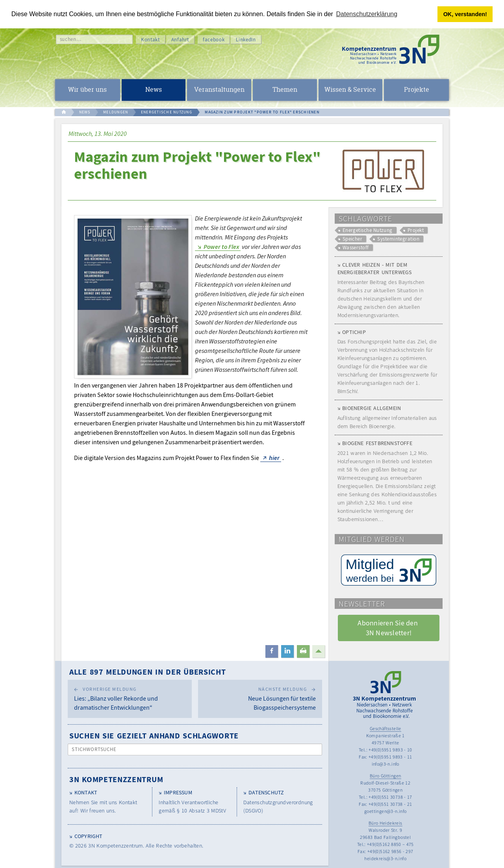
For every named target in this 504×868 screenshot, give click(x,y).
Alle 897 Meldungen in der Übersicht (148, 672)
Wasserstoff (356, 248)
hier (274, 457)
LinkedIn (246, 39)
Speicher (353, 239)
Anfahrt (180, 39)
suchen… (71, 39)
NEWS (85, 112)
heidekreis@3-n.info (385, 858)
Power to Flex (221, 246)
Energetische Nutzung (368, 230)
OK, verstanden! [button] (465, 14)
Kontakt (150, 39)
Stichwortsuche (94, 749)
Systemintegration (398, 239)
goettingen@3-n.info (385, 811)
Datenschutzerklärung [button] (367, 14)
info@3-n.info (385, 764)
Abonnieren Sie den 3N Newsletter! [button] (388, 628)
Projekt (416, 230)
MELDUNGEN (116, 112)
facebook (214, 39)
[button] (272, 651)
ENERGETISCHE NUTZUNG (167, 112)
